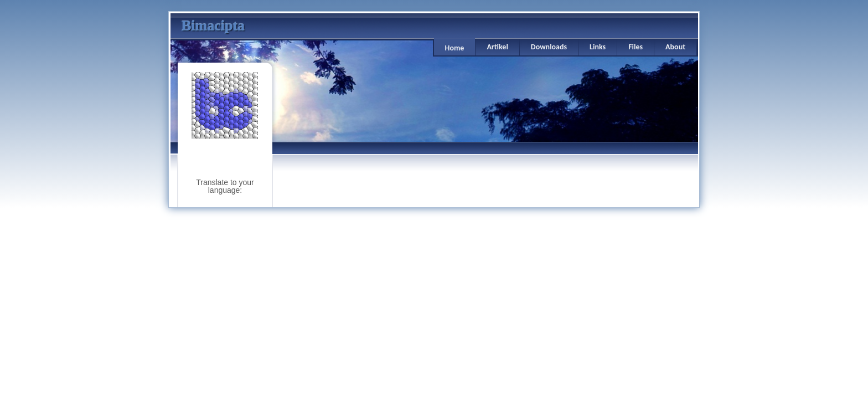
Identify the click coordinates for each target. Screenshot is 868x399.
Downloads (549, 47)
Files (635, 47)
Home (455, 48)
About (675, 47)
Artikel (497, 47)
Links (598, 47)
